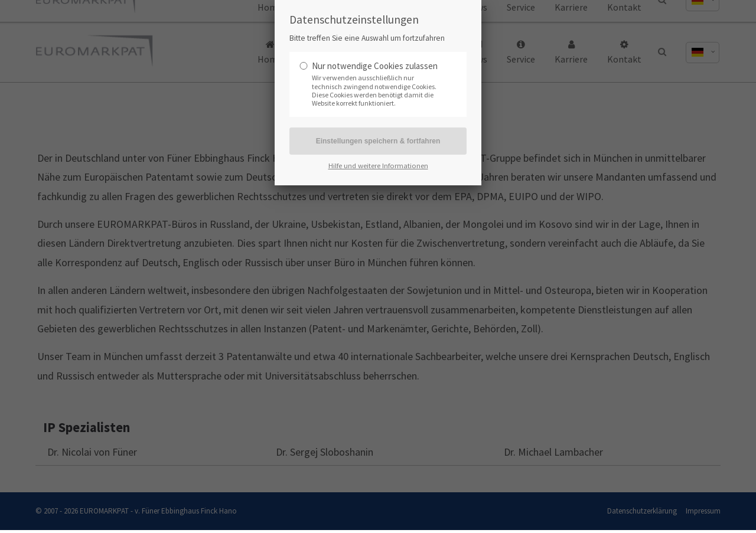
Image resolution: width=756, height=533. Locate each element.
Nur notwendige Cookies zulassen (375, 66)
